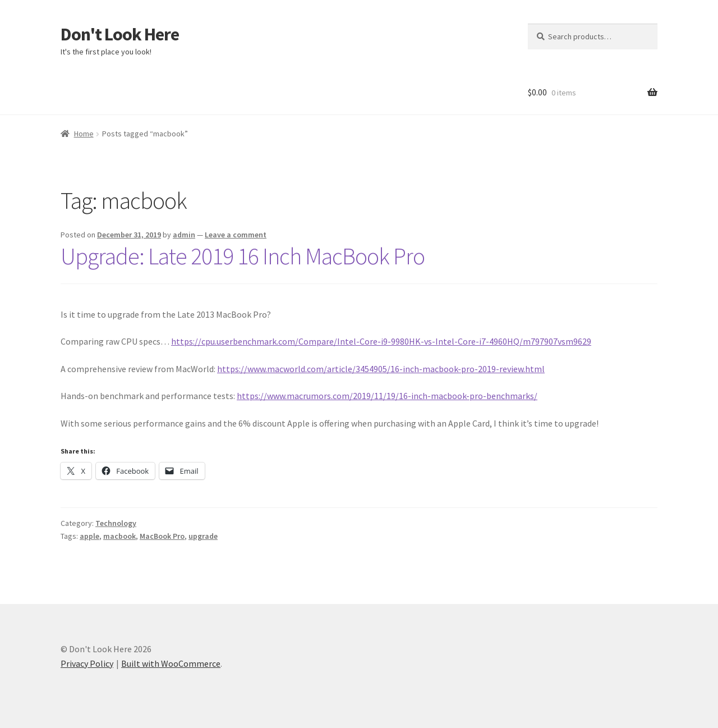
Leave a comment (236, 235)
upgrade (203, 536)
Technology (116, 523)
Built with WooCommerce (171, 663)
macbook (119, 536)
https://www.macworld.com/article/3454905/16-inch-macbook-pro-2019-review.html (381, 369)
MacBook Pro (162, 536)
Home (84, 134)
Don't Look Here (120, 34)
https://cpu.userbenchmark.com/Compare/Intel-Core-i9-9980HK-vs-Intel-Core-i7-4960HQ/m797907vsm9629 (381, 341)
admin (184, 235)
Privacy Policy (87, 663)
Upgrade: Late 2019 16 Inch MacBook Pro (243, 256)
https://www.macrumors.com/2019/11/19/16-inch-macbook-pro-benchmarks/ (387, 396)
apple (89, 536)
